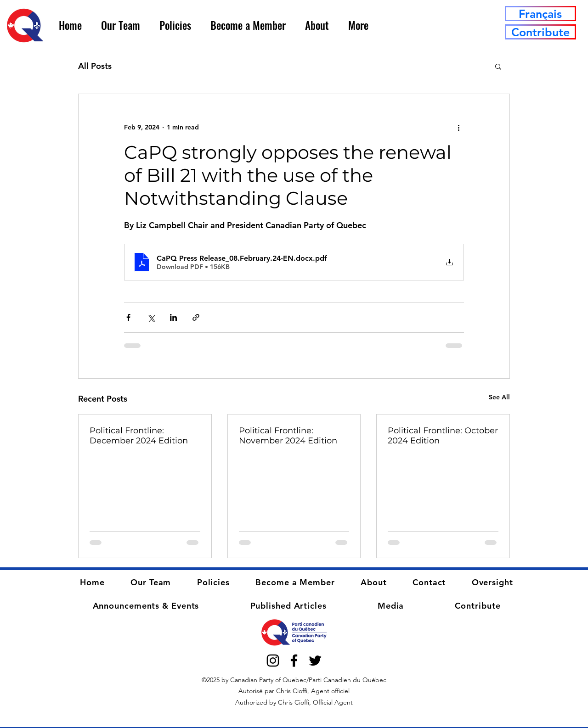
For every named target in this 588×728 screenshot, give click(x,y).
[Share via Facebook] (128, 317)
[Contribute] (540, 32)
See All (499, 397)
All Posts (95, 66)
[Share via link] (196, 317)
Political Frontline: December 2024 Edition (139, 436)
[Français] (540, 14)
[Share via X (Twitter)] (151, 317)
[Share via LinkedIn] (173, 317)
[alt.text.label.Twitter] (315, 661)
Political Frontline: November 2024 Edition (288, 436)
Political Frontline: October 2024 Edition (443, 436)
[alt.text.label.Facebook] (294, 661)
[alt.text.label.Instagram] (273, 661)
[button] (121, 25)
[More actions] (458, 127)
